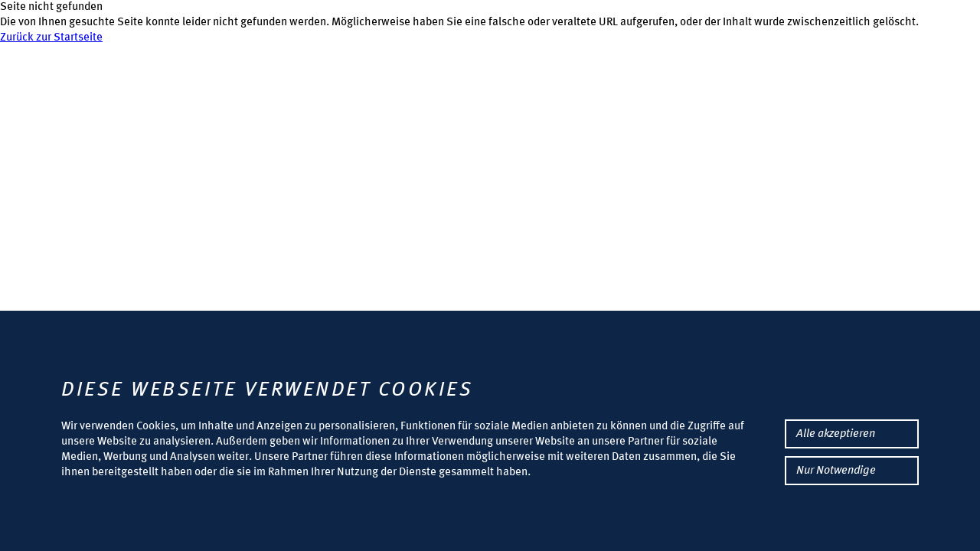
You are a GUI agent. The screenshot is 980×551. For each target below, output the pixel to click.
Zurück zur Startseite (51, 38)
